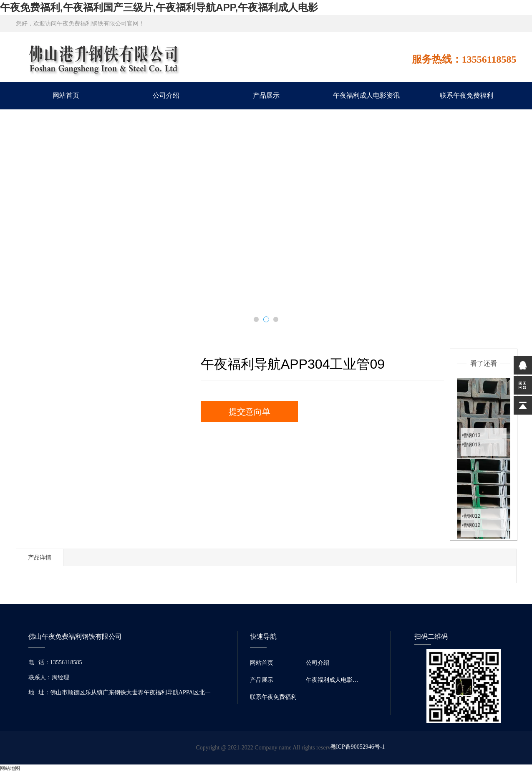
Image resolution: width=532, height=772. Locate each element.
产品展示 (266, 95)
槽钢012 (471, 516)
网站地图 (10, 768)
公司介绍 (166, 95)
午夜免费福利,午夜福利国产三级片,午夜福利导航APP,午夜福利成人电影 (159, 7)
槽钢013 (471, 435)
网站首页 (66, 95)
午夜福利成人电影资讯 (366, 95)
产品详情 (40, 557)
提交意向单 (250, 412)
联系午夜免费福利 (466, 95)
